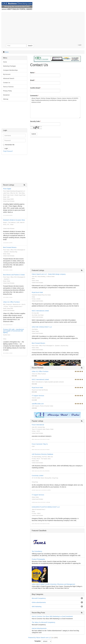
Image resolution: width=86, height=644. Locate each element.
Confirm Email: (35, 88)
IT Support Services (38, 396)
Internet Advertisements (39, 628)
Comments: (34, 96)
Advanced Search (9, 78)
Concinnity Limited (37, 476)
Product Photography (38, 559)
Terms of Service (8, 87)
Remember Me (10, 145)
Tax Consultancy (37, 551)
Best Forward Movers (10, 247)
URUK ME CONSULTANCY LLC (42, 327)
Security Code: (35, 121)
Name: (33, 73)
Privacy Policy (7, 91)
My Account (7, 74)
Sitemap (6, 99)
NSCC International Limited (40, 311)
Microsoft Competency (39, 598)
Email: (33, 80)
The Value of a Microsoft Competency (43, 622)
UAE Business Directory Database (42, 454)
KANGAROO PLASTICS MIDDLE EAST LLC (46, 507)
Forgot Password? (8, 151)
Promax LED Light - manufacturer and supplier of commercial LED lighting (14, 331)
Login (80, 45)
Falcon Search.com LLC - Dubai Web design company (49, 274)
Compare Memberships (10, 70)
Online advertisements (39, 602)
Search (30, 46)
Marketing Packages (9, 66)
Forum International (38, 425)
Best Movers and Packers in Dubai (14, 275)
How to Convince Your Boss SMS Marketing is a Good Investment (52, 616)
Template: (38, 641)
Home (7, 52)
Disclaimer (6, 95)
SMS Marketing (37, 607)
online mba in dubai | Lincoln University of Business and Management (53, 584)
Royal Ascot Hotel (37, 292)
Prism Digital (7, 189)
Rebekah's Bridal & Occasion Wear (14, 220)
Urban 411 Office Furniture (11, 302)
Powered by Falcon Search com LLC (40, 638)
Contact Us (7, 83)
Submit (34, 134)
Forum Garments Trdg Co (40, 444)
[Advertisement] (43, 27)
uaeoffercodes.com (38, 404)
